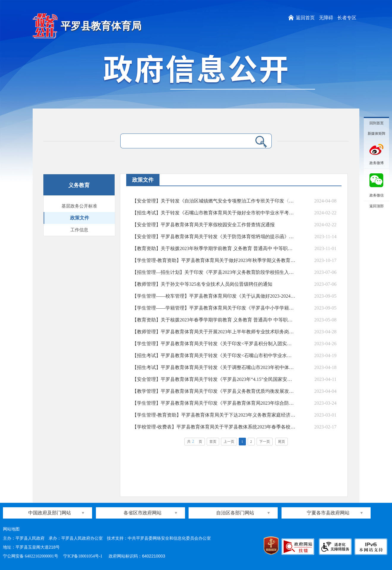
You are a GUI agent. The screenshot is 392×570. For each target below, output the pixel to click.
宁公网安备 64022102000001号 (31, 556)
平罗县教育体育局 (101, 26)
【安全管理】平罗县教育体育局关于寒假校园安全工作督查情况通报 (203, 225)
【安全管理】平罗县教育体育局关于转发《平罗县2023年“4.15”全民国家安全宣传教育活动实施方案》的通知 (214, 379)
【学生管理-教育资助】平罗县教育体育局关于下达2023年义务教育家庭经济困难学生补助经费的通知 (214, 415)
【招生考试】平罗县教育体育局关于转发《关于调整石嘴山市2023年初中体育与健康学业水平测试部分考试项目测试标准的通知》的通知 (214, 367)
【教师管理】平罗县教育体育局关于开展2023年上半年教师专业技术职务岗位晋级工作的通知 (214, 332)
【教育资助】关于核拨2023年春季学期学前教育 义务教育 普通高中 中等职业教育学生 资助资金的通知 (214, 320)
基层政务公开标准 (79, 206)
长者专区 (347, 18)
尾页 (282, 442)
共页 (195, 441)
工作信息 (79, 230)
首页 (213, 442)
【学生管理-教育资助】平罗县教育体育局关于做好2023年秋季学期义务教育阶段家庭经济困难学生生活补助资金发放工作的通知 (214, 260)
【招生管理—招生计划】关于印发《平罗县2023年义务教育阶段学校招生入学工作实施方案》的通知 (214, 272)
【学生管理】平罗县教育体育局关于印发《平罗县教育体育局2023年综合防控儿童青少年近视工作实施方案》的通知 (214, 403)
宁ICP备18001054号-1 (83, 556)
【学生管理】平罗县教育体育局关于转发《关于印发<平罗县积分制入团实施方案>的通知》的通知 (214, 344)
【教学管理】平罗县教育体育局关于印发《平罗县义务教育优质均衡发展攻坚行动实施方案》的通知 (214, 391)
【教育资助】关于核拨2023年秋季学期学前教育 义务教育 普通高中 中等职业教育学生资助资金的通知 (214, 248)
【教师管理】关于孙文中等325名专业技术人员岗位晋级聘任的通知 (202, 284)
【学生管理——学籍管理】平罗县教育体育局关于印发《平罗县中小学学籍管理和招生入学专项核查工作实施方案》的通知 (214, 308)
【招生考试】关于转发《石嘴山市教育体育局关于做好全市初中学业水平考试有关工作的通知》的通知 (214, 213)
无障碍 (326, 18)
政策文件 (80, 218)
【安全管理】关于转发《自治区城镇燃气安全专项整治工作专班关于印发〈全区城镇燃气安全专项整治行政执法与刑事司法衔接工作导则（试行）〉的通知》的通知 (214, 201)
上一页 (229, 442)
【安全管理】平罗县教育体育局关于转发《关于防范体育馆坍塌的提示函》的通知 (214, 237)
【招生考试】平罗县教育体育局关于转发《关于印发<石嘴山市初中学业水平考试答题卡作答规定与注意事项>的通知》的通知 (214, 355)
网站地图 (11, 529)
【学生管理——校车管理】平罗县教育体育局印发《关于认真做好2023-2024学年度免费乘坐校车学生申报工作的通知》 (214, 296)
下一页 (265, 442)
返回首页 (305, 18)
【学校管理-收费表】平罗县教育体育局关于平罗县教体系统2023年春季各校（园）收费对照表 (214, 427)
